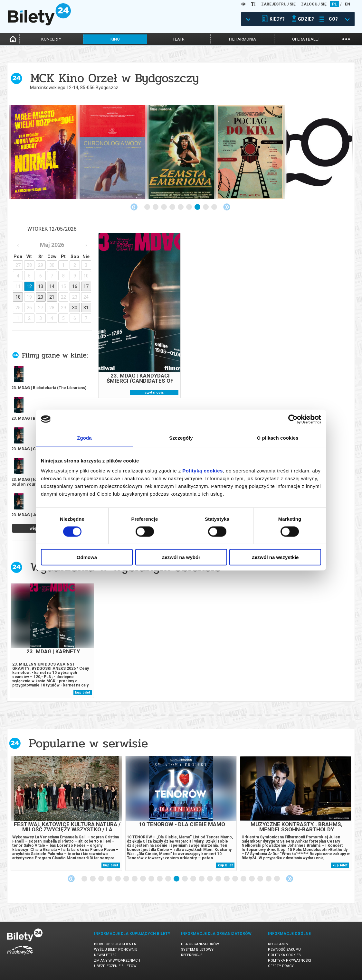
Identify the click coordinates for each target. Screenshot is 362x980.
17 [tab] (219, 879)
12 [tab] (177, 879)
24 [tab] (277, 879)
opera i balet (306, 39)
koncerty (51, 39)
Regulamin (278, 944)
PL (334, 4)
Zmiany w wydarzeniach (117, 961)
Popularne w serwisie (88, 743)
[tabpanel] (43, 152)
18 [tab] (227, 879)
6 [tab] (189, 207)
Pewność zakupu (284, 950)
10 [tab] (160, 879)
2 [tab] (156, 207)
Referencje (192, 955)
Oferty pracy (281, 966)
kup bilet (83, 692)
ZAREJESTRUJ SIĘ (278, 4)
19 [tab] (235, 879)
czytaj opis (154, 392)
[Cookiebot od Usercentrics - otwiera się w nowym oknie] (293, 419)
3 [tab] (164, 207)
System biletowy (197, 950)
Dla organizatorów (200, 944)
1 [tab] (148, 207)
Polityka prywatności (290, 961)
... (346, 38)
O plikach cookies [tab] (277, 438)
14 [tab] (194, 879)
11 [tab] (168, 879)
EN (348, 4)
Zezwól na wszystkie (275, 557)
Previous (134, 207)
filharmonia (243, 39)
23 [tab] (269, 879)
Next (227, 207)
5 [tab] (181, 207)
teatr (179, 39)
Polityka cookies (284, 955)
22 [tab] (261, 879)
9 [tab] (214, 207)
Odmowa (87, 557)
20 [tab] (244, 879)
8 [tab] (206, 207)
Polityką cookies (203, 471)
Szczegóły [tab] (181, 438)
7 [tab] (198, 207)
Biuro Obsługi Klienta (115, 944)
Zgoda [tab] (84, 438)
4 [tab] (173, 207)
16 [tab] (210, 879)
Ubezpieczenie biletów (115, 966)
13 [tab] (185, 879)
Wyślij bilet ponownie (116, 950)
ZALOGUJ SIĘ (314, 4)
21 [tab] (252, 879)
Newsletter (105, 955)
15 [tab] (202, 879)
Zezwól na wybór (181, 557)
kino (115, 39)
